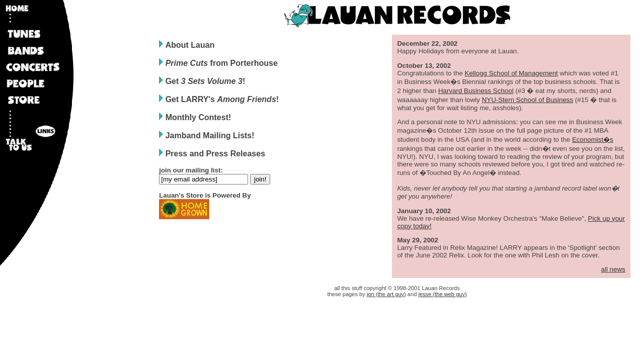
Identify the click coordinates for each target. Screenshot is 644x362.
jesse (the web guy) (442, 294)
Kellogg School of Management (511, 73)
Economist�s (593, 140)
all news (613, 269)
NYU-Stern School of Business (528, 100)
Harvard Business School (476, 91)
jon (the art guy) (386, 294)
